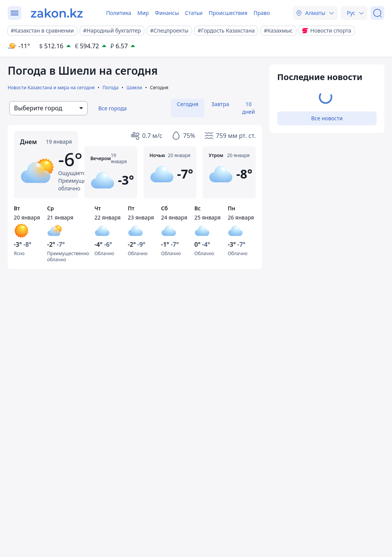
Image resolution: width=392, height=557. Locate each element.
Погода (111, 88)
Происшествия (228, 13)
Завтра (220, 104)
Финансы (167, 13)
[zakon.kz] (57, 13)
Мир (143, 13)
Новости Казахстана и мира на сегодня (51, 88)
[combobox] (48, 108)
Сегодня (188, 104)
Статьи (194, 13)
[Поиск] (377, 13)
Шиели (134, 88)
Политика (119, 13)
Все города (113, 108)
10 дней (248, 108)
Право (262, 13)
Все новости (327, 118)
